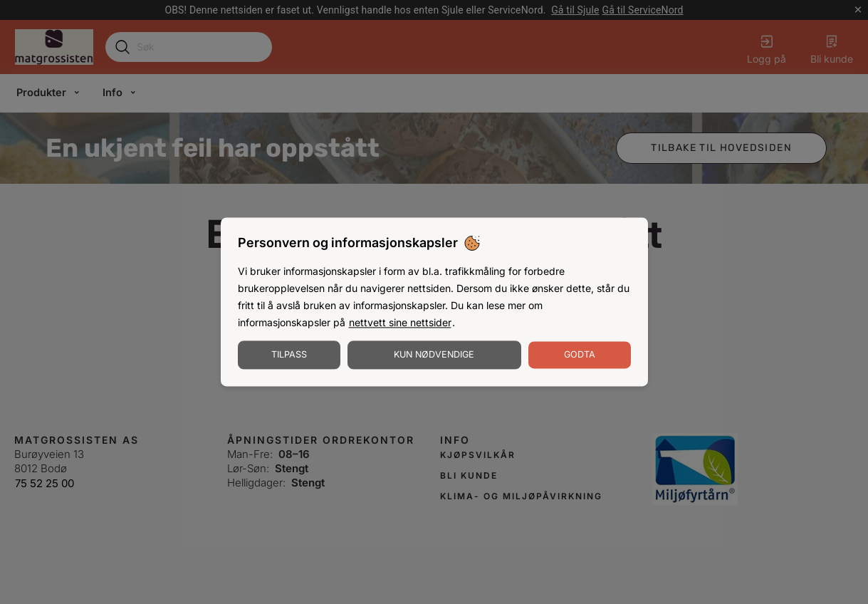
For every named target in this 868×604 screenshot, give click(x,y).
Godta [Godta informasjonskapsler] (580, 355)
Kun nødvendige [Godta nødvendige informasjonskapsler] (434, 355)
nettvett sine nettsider (400, 323)
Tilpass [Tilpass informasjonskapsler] (289, 355)
